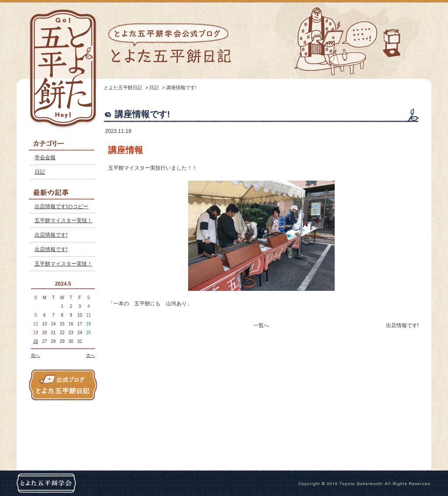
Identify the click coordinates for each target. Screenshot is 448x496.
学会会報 (45, 157)
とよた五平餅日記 (123, 87)
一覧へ (261, 325)
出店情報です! (51, 235)
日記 (40, 172)
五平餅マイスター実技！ (63, 220)
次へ (91, 355)
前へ (35, 355)
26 (36, 341)
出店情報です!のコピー (61, 206)
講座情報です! (181, 87)
